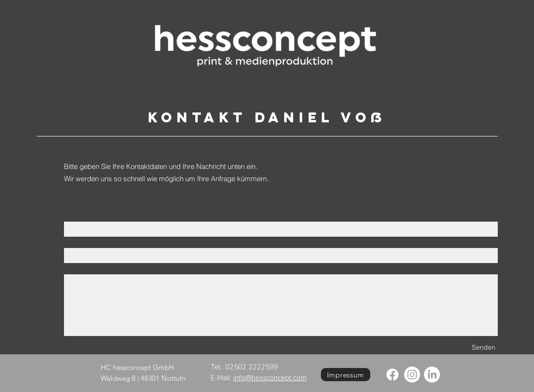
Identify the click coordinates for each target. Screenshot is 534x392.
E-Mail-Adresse (88, 242)
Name (73, 216)
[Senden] (484, 348)
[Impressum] (346, 375)
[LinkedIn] (432, 375)
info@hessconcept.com (270, 378)
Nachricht (79, 268)
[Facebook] (392, 375)
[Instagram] (412, 375)
